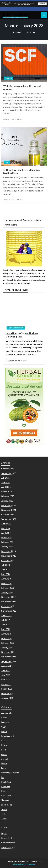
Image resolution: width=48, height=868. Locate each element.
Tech (3, 814)
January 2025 (7, 501)
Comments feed (8, 843)
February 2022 (8, 643)
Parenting (6, 786)
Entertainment (8, 736)
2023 (27, 32)
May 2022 (6, 629)
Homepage (17, 32)
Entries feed (7, 838)
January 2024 (7, 547)
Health (4, 763)
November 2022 (9, 602)
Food (4, 750)
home (4, 768)
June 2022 (6, 625)
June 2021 (6, 675)
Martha (20, 119)
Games (4, 754)
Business (5, 722)
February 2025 (8, 496)
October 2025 (8, 469)
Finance (5, 740)
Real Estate (6, 796)
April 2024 (6, 533)
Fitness (4, 745)
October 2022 (8, 606)
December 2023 (8, 551)
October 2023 (8, 560)
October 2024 (8, 514)
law (3, 777)
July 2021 (6, 670)
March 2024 (7, 537)
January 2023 (7, 592)
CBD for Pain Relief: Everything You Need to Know (22, 172)
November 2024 (9, 510)
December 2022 (8, 597)
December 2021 (8, 652)
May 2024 (6, 528)
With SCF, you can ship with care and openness (22, 88)
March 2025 (7, 492)
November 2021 (9, 657)
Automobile (7, 713)
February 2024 (8, 542)
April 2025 (6, 487)
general (9, 78)
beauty (4, 717)
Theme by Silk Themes (24, 864)
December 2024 (8, 505)
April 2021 (6, 684)
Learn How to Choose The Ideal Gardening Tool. (22, 335)
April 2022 (6, 634)
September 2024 (9, 519)
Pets (3, 791)
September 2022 (9, 611)
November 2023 (9, 556)
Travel (4, 818)
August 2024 (7, 524)
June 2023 (6, 569)
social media (7, 805)
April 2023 (6, 579)
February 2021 (8, 693)
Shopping (5, 800)
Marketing (6, 782)
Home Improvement (16, 328)
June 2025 (6, 482)
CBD (7, 162)
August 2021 (7, 666)
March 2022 (7, 638)
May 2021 (6, 680)
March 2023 (7, 583)
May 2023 (6, 574)
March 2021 (7, 689)
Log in (4, 833)
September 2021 (9, 661)
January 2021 (7, 698)
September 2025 (9, 473)
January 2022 (7, 647)
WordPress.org (8, 847)
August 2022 (7, 615)
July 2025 (6, 478)
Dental (4, 731)
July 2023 (6, 565)
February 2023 (8, 588)
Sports (4, 809)
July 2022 (6, 620)
